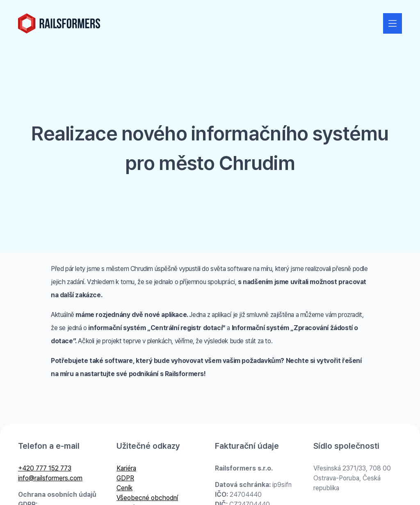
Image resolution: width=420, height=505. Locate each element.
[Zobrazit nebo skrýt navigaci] (393, 23)
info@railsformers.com (50, 478)
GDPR (125, 478)
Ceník (124, 488)
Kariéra (126, 468)
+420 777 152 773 (45, 468)
